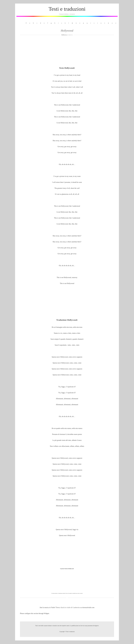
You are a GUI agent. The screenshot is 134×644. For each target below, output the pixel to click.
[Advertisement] (67, 52)
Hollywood (67, 31)
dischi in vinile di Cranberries (71, 607)
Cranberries (70, 35)
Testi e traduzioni (67, 9)
